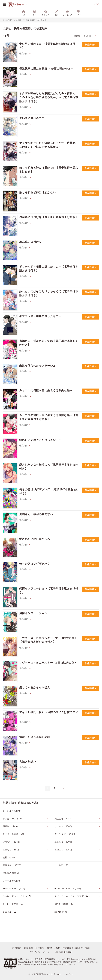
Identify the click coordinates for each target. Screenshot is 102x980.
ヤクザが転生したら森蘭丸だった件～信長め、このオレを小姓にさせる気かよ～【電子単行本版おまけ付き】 (49, 97)
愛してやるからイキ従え (35, 687)
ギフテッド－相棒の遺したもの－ (40, 316)
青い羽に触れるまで (32, 118)
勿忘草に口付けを (30, 242)
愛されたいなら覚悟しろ (35, 539)
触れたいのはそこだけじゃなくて (40, 440)
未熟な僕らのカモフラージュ (37, 366)
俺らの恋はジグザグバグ (35, 564)
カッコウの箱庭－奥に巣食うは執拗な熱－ (46, 390)
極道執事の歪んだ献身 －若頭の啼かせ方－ (46, 69)
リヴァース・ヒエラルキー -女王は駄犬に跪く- (49, 663)
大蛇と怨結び (28, 762)
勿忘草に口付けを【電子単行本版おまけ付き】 (49, 217)
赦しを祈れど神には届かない (37, 192)
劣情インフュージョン (33, 613)
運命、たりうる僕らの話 (35, 737)
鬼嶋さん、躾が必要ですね (36, 514)
